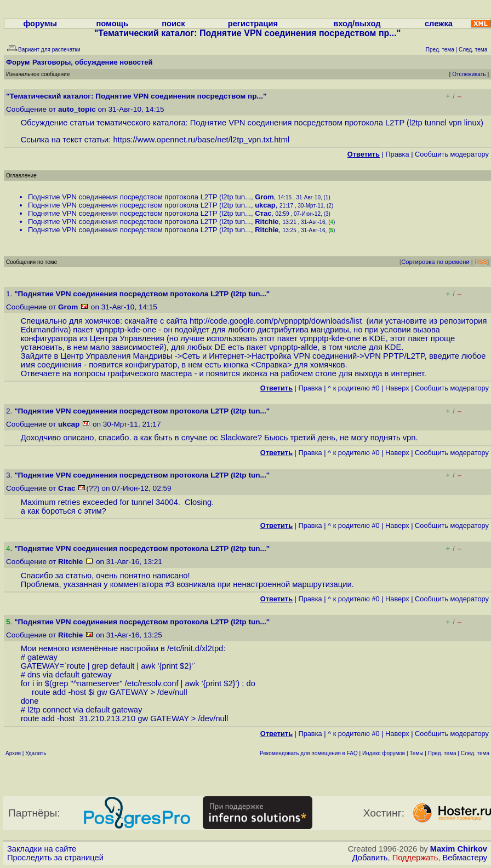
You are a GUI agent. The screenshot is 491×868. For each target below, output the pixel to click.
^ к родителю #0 (354, 388)
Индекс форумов (384, 753)
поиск (173, 24)
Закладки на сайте (42, 849)
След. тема (475, 753)
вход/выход (357, 24)
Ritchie (267, 222)
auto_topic (77, 109)
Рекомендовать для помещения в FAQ (309, 753)
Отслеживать (469, 74)
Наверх (397, 388)
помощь (112, 24)
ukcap (265, 205)
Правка (397, 154)
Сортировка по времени (435, 262)
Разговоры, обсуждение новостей (93, 62)
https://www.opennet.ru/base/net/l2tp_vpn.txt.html (201, 140)
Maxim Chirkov (459, 849)
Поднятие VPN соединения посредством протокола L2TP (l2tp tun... (139, 197)
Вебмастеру (465, 858)
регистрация (253, 24)
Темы (416, 753)
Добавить (370, 858)
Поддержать (415, 858)
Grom (264, 197)
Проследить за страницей (55, 858)
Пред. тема (442, 753)
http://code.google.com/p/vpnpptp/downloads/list (278, 321)
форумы (40, 24)
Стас (263, 213)
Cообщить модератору (452, 154)
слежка (439, 24)
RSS (481, 262)
